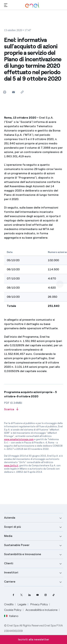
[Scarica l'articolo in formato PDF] (34, 409)
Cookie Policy (13, 610)
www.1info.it (11, 465)
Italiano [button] (11, 616)
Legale (22, 604)
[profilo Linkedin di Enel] (30, 595)
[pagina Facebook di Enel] (13, 595)
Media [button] (8, 536)
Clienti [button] (9, 563)
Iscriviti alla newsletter (34, 639)
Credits (9, 604)
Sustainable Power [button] (17, 545)
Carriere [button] (10, 582)
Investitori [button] (11, 572)
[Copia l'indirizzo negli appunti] (22, 92)
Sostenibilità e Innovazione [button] (23, 554)
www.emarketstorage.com (19, 439)
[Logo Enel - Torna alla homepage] (32, 5)
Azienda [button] (10, 518)
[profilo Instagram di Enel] (46, 595)
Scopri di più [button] (13, 527)
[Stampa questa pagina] (5, 92)
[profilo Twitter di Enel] (22, 595)
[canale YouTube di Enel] (38, 595)
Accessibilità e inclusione (42, 610)
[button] (6, 5)
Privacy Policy (39, 604)
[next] (60, 284)
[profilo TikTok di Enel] (54, 595)
